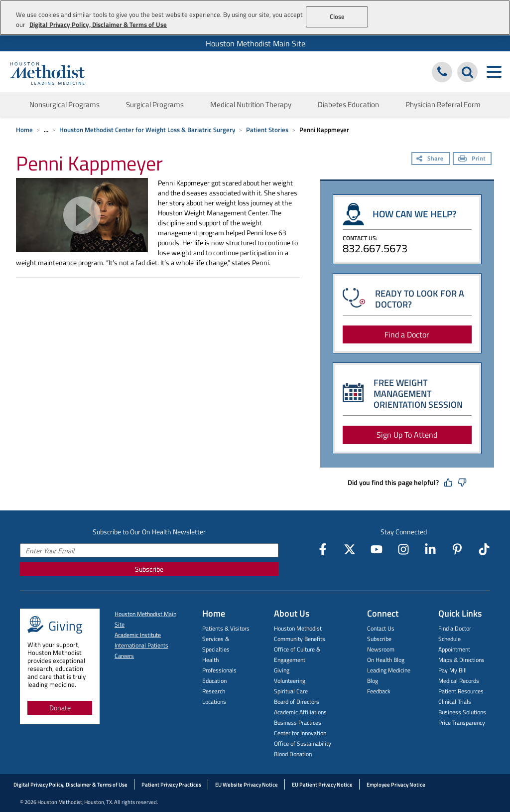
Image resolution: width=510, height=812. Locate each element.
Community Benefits (300, 639)
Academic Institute (138, 635)
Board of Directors (297, 702)
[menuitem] (255, 43)
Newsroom (381, 649)
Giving (282, 670)
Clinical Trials (455, 702)
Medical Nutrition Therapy (251, 104)
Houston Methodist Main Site (255, 43)
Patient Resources (461, 691)
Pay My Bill (452, 670)
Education (214, 681)
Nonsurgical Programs (64, 104)
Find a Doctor (407, 334)
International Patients (141, 645)
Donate (60, 708)
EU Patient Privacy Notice (322, 785)
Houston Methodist (298, 628)
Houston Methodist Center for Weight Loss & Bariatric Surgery (147, 130)
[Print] (472, 160)
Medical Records (459, 681)
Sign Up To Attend (407, 435)
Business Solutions (462, 712)
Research (214, 691)
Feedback (379, 691)
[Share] (431, 160)
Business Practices (298, 723)
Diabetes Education (348, 104)
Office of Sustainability (303, 743)
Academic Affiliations (300, 712)
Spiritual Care (291, 691)
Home (24, 130)
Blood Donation (293, 754)
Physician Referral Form (443, 104)
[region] (255, 18)
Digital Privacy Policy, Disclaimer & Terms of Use (70, 785)
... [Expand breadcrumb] (46, 130)
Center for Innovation (300, 733)
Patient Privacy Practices (171, 785)
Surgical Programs (155, 104)
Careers (124, 656)
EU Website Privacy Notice (247, 785)
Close (337, 16)
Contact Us (381, 628)
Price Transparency (462, 723)
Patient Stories (267, 130)
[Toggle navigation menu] (494, 72)
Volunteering (290, 681)
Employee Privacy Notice (396, 785)
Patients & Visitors (226, 628)
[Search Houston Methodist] (467, 72)
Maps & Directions (461, 660)
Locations (214, 702)
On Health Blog (386, 660)
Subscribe (149, 569)
